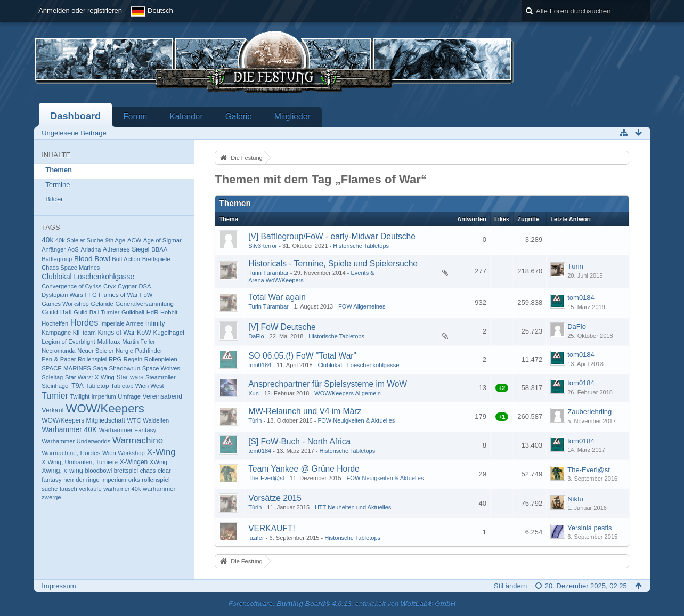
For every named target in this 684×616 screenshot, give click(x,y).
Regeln (133, 359)
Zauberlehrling (589, 412)
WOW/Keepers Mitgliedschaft (83, 420)
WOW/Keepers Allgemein (348, 393)
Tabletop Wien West (137, 386)
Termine (58, 185)
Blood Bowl (92, 259)
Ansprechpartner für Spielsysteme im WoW (328, 384)
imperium (114, 480)
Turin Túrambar (268, 273)
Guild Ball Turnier (96, 312)
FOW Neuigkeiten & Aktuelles (356, 420)
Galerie (239, 116)
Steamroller (161, 377)
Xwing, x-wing (62, 471)
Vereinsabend (162, 396)
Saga (100, 368)
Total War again (277, 297)
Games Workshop (65, 304)
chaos (148, 471)
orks (134, 480)
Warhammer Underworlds (76, 441)
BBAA (159, 249)
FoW (146, 295)
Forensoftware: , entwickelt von (342, 603)
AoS (73, 249)
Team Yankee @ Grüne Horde (304, 469)
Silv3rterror (263, 246)
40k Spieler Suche (79, 240)
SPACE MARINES (66, 368)
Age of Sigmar (162, 240)
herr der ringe (81, 480)
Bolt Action (126, 259)
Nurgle (124, 351)
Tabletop (97, 386)
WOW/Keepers (105, 408)
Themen (59, 170)
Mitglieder (292, 116)
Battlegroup (57, 259)
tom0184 (581, 298)
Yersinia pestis (589, 528)
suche (50, 489)
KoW (144, 333)
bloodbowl (98, 471)
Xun (254, 393)
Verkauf (53, 410)
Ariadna (91, 249)
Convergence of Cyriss (71, 286)
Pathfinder (149, 351)
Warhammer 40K (69, 429)
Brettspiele (156, 259)
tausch (68, 489)
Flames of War (118, 295)
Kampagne (56, 333)
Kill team (84, 333)
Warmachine (138, 440)
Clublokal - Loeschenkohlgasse (358, 365)
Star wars (130, 377)
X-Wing (161, 452)
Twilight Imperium (93, 396)
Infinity (155, 323)
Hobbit (169, 312)
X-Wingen (134, 462)
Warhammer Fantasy (128, 430)
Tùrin (575, 266)
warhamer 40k (122, 489)
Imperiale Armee (122, 323)
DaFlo (256, 336)
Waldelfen (156, 420)
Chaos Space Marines (71, 268)
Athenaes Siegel (126, 249)
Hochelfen (55, 323)
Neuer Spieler (95, 351)
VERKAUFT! (272, 528)
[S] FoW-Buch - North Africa (299, 441)
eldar (164, 471)
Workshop (131, 453)
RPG (115, 359)
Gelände (102, 304)
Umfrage (129, 396)
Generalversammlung (144, 304)
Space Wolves (161, 368)
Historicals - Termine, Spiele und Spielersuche (333, 264)
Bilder (54, 199)
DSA (145, 286)
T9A (78, 386)
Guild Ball (57, 312)
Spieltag (52, 377)
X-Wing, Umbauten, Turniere (80, 462)
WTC (134, 420)
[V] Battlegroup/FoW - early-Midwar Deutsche (332, 236)
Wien (109, 453)
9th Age (116, 240)
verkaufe (90, 489)
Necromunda (59, 351)
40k (47, 240)
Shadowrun (124, 368)
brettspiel (126, 471)
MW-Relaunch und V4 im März (305, 411)
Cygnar (127, 286)
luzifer (256, 538)
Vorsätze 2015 (275, 498)
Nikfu (575, 499)
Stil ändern (510, 586)
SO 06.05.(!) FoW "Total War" (302, 356)
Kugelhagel (169, 332)
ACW (134, 240)
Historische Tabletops (361, 246)
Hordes (84, 322)
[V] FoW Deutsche (282, 327)
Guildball (133, 312)
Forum (135, 116)
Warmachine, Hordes (71, 453)
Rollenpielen (161, 359)
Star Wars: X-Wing (90, 377)
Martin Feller (139, 342)
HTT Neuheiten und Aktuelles (353, 507)
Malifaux (108, 341)
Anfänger (54, 249)
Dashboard (75, 116)
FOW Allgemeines (362, 306)
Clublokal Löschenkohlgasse (88, 277)
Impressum (59, 586)
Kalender (186, 116)
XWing (158, 462)
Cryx (109, 286)
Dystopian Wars (62, 295)
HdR (153, 312)
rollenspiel (156, 479)
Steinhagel (55, 386)
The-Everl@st (266, 478)
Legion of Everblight (68, 342)
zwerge (51, 497)
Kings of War (117, 333)
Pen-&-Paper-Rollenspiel (74, 359)
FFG (91, 295)
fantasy (51, 479)
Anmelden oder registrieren (80, 10)
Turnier (55, 396)
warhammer (159, 488)
